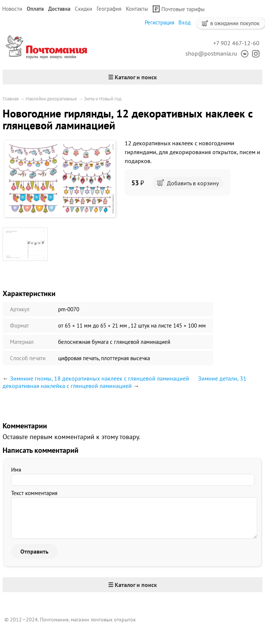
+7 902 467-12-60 (236, 43)
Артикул (20, 309)
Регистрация (160, 22)
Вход (185, 22)
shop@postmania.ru (211, 53)
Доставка (59, 9)
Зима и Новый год (103, 99)
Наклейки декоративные (51, 99)
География (109, 9)
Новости (12, 9)
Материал (22, 342)
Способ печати (28, 358)
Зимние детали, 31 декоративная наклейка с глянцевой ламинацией (125, 382)
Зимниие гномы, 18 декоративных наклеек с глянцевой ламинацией (100, 378)
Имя (16, 470)
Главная (11, 99)
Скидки (83, 9)
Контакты (137, 9)
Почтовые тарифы (179, 9)
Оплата (35, 9)
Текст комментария (34, 493)
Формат (19, 326)
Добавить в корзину (188, 183)
